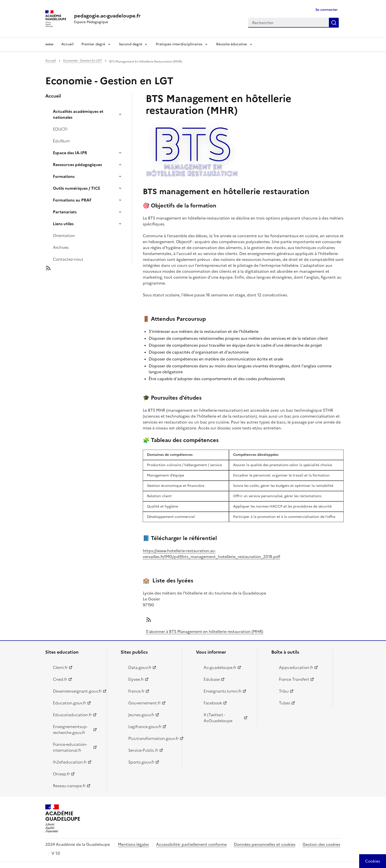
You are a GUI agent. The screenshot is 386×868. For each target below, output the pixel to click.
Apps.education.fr (296, 667)
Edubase (212, 679)
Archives (61, 247)
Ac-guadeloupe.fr (220, 667)
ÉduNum (61, 141)
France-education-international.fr (70, 747)
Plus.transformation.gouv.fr (152, 738)
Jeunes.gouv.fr (141, 715)
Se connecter (327, 10)
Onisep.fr (61, 774)
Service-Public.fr (143, 750)
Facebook (213, 703)
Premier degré (93, 44)
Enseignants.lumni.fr (223, 691)
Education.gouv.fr (70, 703)
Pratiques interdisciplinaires (179, 44)
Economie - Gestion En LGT (83, 61)
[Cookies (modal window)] (373, 861)
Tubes (285, 703)
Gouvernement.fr (145, 703)
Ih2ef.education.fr (70, 762)
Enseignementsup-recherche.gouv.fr (70, 730)
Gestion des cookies (321, 844)
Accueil (67, 44)
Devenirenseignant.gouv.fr (77, 691)
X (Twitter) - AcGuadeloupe (218, 718)
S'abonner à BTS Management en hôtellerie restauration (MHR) (204, 631)
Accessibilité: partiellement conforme (191, 844)
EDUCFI (60, 129)
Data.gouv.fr (140, 667)
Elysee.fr (136, 679)
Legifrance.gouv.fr (145, 727)
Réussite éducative (232, 44)
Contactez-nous (68, 259)
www (49, 44)
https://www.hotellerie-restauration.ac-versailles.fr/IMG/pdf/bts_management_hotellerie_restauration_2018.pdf (211, 554)
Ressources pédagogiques (77, 165)
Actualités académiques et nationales (78, 114)
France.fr (136, 691)
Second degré (130, 44)
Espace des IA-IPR (70, 153)
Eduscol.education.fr (72, 715)
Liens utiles (63, 224)
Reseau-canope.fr (69, 786)
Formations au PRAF (72, 200)
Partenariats (65, 212)
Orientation (64, 236)
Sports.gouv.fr (141, 762)
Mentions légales (133, 844)
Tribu (284, 691)
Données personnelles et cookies (265, 844)
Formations (64, 176)
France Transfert (294, 679)
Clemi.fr (60, 667)
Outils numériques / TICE (77, 188)
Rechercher (334, 23)
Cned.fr (60, 679)
